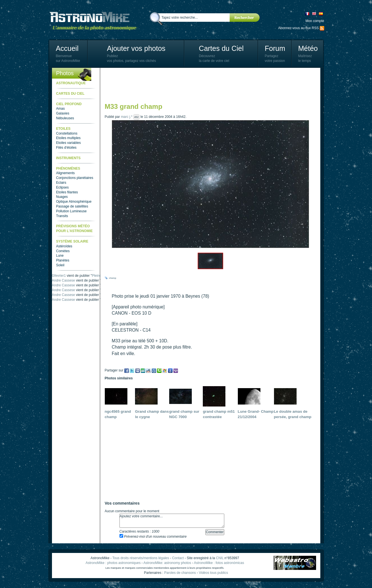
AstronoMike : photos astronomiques (113, 563)
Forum (275, 48)
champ (113, 278)
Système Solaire (72, 241)
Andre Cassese (64, 280)
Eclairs (61, 183)
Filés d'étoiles (66, 148)
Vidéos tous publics (213, 573)
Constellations (67, 133)
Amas (61, 109)
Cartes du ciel (70, 94)
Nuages (62, 197)
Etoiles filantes (67, 192)
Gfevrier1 (59, 276)
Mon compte (315, 21)
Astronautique (71, 83)
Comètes (63, 251)
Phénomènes (68, 168)
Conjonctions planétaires (75, 178)
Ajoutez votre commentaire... (172, 521)
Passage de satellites (72, 206)
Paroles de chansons (180, 573)
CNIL (220, 558)
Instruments (68, 158)
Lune (60, 256)
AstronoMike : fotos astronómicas (219, 563)
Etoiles (63, 129)
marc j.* (127, 117)
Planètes (63, 260)
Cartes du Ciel (221, 48)
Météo (308, 48)
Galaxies (63, 113)
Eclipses (63, 187)
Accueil (67, 48)
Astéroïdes (64, 246)
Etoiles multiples (68, 138)
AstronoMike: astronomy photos (167, 563)
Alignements (66, 173)
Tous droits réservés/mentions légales (141, 558)
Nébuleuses (65, 118)
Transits (62, 216)
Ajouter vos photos (136, 48)
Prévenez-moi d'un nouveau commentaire (153, 537)
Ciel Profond (69, 104)
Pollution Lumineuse (71, 211)
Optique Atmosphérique (74, 202)
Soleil (60, 265)
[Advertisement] (208, 85)
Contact (178, 558)
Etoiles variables (68, 143)
